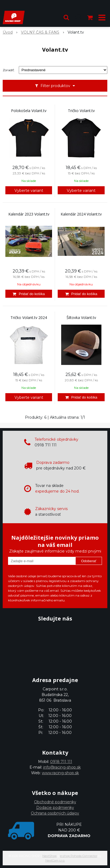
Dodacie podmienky (55, 808)
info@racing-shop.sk (62, 767)
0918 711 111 (61, 762)
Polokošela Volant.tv (29, 111)
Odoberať (89, 561)
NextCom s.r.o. (55, 860)
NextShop (49, 856)
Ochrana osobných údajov (55, 813)
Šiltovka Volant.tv (81, 318)
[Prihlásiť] (78, 17)
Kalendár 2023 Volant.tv (29, 214)
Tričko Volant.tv (81, 111)
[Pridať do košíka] (29, 294)
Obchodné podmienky (55, 802)
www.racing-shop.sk (60, 773)
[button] (66, 17)
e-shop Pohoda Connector (79, 856)
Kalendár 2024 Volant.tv (81, 214)
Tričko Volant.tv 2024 (29, 318)
